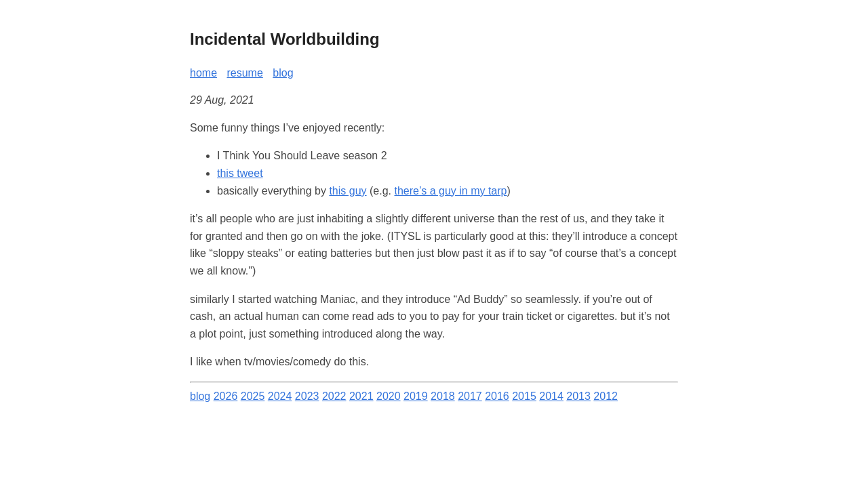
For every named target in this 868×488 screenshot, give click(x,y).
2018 (443, 396)
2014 (551, 396)
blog (283, 73)
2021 (361, 396)
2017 (470, 396)
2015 (524, 396)
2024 (280, 396)
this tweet (240, 173)
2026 (226, 396)
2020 (389, 396)
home (203, 73)
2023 (307, 396)
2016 (497, 396)
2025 (253, 396)
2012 (606, 396)
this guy (348, 191)
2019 (416, 396)
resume (244, 73)
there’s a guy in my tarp (450, 191)
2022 (334, 396)
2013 (578, 396)
